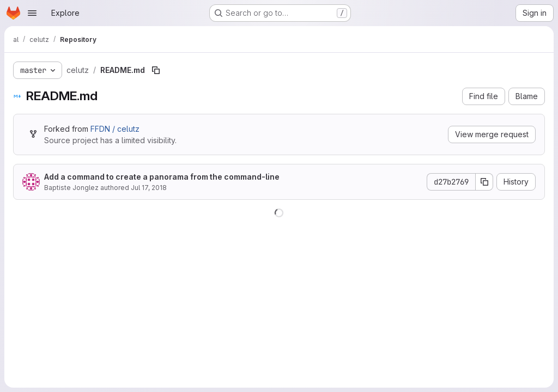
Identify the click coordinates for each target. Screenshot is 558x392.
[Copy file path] (156, 70)
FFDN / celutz (115, 129)
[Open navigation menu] (32, 13)
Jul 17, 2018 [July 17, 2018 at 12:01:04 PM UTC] (149, 188)
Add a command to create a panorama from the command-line (162, 177)
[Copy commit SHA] (484, 182)
